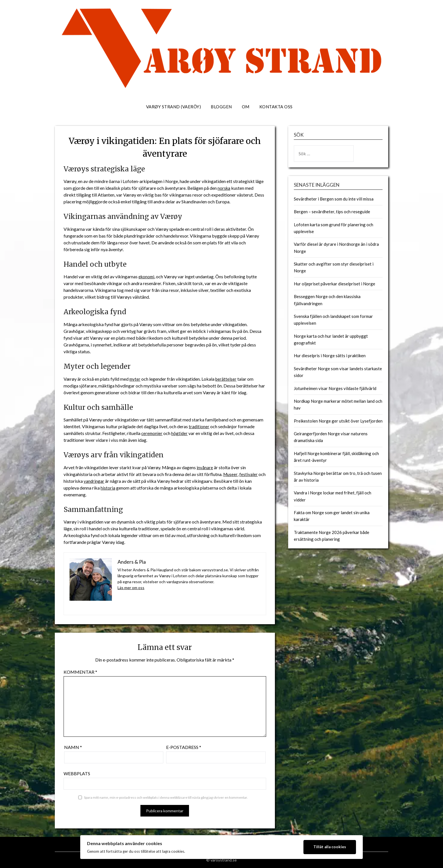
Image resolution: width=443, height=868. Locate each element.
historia (108, 488)
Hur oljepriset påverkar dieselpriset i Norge (335, 284)
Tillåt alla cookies (330, 847)
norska (224, 188)
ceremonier (152, 433)
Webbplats (77, 773)
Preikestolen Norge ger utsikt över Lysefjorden (338, 421)
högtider (180, 433)
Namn (73, 747)
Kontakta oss (276, 107)
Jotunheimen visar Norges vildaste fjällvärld (335, 388)
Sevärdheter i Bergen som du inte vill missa (334, 199)
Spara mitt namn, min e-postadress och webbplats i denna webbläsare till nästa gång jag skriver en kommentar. (166, 797)
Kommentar (80, 672)
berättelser (227, 379)
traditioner (199, 426)
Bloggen (221, 107)
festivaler (249, 474)
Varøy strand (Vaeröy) (174, 107)
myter (135, 379)
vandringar (94, 481)
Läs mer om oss (131, 588)
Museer (231, 474)
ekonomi (147, 276)
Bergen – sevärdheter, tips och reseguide (332, 212)
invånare (205, 467)
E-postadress (184, 747)
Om (246, 107)
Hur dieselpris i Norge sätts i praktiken (330, 356)
